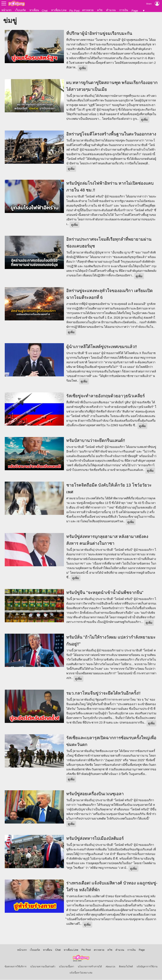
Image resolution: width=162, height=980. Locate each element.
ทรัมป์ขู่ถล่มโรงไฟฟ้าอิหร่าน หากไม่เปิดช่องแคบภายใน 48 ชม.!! (110, 187)
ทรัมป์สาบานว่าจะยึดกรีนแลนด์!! (96, 441)
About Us (110, 967)
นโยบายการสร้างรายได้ (90, 967)
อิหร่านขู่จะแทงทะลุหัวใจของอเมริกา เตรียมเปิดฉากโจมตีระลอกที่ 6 (109, 294)
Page (135, 11)
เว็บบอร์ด (20, 10)
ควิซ (100, 10)
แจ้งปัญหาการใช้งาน (147, 967)
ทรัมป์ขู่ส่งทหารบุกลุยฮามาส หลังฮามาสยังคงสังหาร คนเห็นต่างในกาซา (107, 540)
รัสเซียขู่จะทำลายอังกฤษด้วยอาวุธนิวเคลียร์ (106, 396)
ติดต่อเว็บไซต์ (126, 967)
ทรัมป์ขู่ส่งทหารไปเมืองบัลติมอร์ (95, 839)
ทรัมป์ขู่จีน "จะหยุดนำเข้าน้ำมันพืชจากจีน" (105, 593)
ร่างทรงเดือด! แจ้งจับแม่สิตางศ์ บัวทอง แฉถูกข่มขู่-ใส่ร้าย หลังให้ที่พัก (112, 887)
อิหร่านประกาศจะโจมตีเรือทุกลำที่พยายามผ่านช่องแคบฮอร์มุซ (109, 243)
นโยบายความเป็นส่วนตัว (43, 967)
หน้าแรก (6, 10)
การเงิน (124, 10)
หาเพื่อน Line (59, 10)
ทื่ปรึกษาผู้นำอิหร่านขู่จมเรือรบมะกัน (99, 34)
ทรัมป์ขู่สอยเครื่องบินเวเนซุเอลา (95, 794)
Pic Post (75, 11)
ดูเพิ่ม (83, 68)
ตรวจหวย (88, 10)
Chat (45, 11)
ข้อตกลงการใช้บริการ (16, 967)
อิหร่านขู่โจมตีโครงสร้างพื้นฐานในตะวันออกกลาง (111, 134)
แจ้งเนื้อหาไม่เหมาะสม (81, 973)
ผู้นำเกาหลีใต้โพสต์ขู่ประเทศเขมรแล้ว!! (102, 347)
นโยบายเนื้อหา (67, 967)
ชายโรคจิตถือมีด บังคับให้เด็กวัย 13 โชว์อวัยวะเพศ (109, 489)
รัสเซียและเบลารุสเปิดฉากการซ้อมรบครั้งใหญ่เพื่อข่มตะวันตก (111, 741)
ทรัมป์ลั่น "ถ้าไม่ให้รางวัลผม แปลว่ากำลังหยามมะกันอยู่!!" (111, 641)
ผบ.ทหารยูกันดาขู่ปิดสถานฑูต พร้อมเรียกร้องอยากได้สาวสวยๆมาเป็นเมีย (112, 86)
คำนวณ (111, 10)
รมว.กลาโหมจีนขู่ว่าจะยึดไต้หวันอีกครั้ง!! (103, 693)
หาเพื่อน (34, 10)
